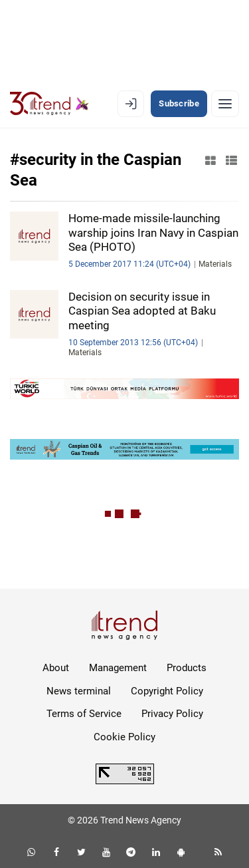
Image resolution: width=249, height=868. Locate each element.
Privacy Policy (172, 714)
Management (118, 668)
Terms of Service (84, 714)
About (56, 668)
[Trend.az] (49, 104)
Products (187, 668)
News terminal (79, 691)
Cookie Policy (124, 737)
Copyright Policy (167, 691)
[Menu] (225, 104)
